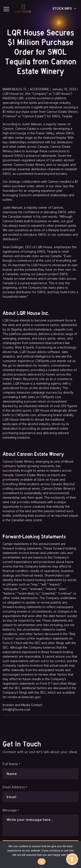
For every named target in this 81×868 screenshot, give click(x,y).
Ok (42, 862)
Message (11, 810)
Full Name (12, 764)
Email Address (15, 787)
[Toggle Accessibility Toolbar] (72, 859)
